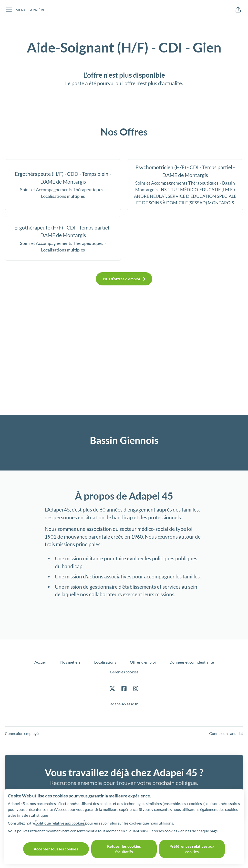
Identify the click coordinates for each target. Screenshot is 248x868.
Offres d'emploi (143, 662)
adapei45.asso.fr (124, 704)
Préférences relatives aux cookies (192, 849)
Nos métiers (70, 662)
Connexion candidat (226, 733)
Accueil (41, 662)
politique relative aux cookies (60, 823)
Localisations (105, 662)
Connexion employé (22, 733)
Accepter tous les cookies (56, 849)
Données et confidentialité (192, 662)
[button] (238, 10)
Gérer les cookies (124, 672)
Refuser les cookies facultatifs (124, 849)
